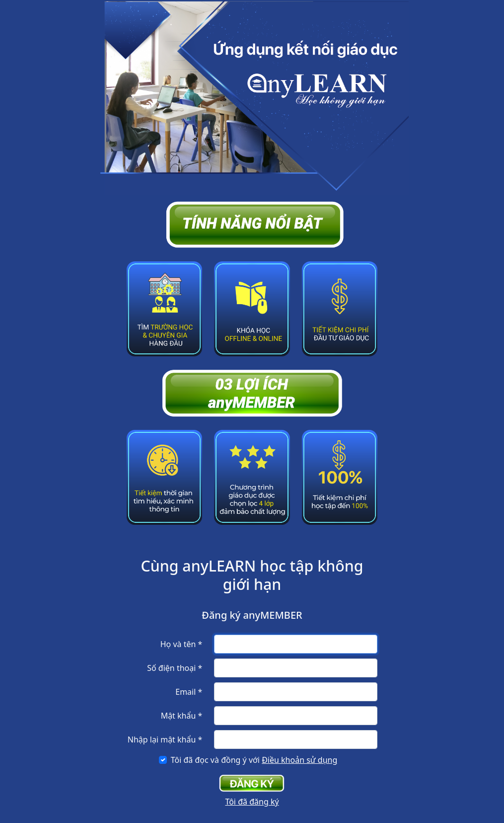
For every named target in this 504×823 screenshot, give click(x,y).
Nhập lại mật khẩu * (165, 740)
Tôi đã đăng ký (252, 802)
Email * (189, 692)
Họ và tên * (181, 644)
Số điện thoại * (175, 668)
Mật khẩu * (182, 716)
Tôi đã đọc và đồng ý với (254, 760)
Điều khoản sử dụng (299, 760)
